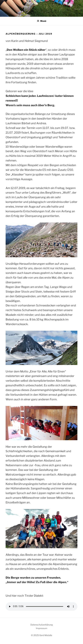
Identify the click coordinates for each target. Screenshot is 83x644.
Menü (42, 21)
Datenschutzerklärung (42, 625)
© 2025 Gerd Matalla (42, 635)
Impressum (42, 628)
